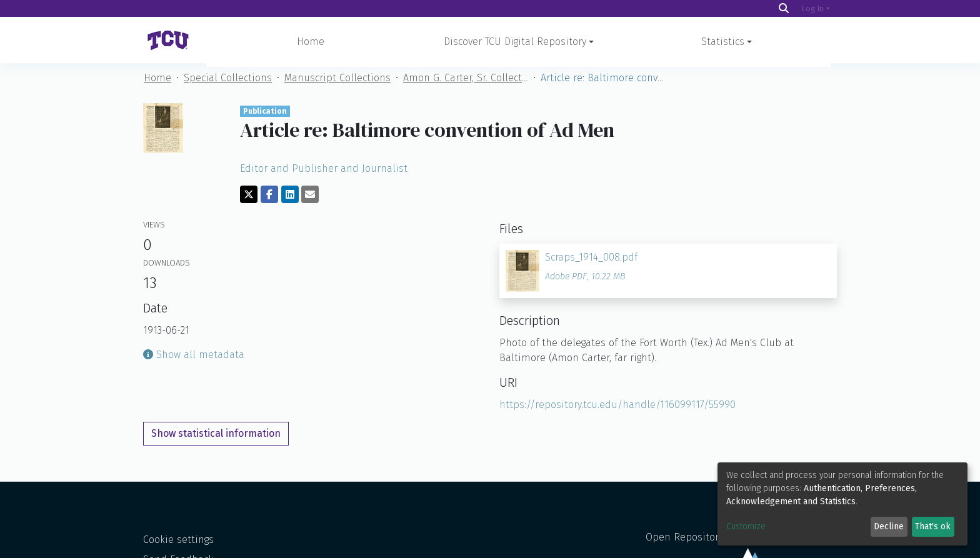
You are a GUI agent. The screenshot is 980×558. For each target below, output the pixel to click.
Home (311, 42)
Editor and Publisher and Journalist (324, 172)
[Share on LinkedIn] (290, 198)
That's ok (933, 526)
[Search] (784, 8)
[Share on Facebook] (269, 198)
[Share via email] (310, 198)
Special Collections (228, 82)
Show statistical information (216, 437)
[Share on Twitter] (249, 198)
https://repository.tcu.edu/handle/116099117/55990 (617, 408)
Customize (746, 526)
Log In (813, 8)
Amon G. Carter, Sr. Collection (466, 82)
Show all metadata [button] (194, 358)
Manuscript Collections (337, 82)
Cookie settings (178, 543)
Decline (889, 526)
